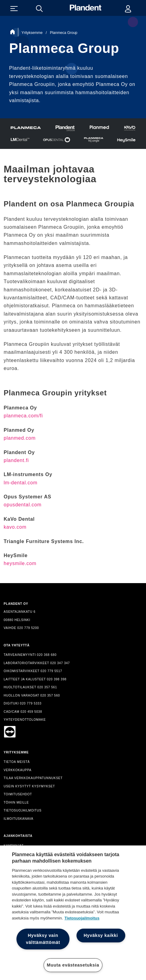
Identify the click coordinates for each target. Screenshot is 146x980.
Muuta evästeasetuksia (73, 965)
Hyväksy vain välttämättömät (43, 939)
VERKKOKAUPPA (18, 770)
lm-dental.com (21, 483)
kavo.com (15, 527)
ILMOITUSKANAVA (19, 819)
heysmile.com (20, 563)
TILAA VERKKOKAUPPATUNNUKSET (33, 778)
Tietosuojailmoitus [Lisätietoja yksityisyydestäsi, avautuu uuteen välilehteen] (82, 918)
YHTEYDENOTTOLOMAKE (25, 720)
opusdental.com (23, 505)
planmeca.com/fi (23, 416)
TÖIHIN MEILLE (16, 802)
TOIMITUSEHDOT (18, 794)
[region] (73, 913)
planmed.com (20, 438)
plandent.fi (16, 460)
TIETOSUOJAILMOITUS (23, 810)
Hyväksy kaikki (101, 935)
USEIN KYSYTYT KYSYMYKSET (29, 786)
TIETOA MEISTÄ (17, 762)
